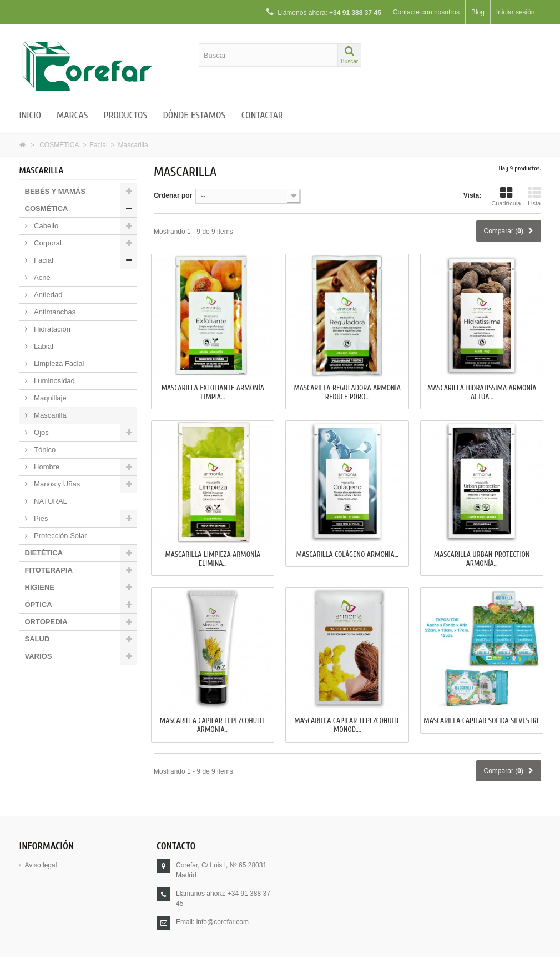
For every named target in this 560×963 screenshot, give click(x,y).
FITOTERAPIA (49, 570)
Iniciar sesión (515, 12)
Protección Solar (60, 536)
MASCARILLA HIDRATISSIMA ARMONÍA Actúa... (482, 393)
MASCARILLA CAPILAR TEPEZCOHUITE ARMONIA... (213, 725)
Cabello (46, 226)
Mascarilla (49, 415)
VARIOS (39, 656)
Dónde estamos (194, 115)
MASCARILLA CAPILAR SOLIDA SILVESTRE (482, 721)
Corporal (47, 243)
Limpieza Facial (58, 363)
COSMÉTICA (59, 145)
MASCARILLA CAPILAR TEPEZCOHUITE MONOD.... (347, 725)
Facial (99, 145)
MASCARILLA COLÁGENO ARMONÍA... (347, 555)
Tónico (44, 450)
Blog (477, 12)
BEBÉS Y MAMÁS (55, 191)
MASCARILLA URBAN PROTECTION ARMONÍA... (482, 559)
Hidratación (51, 329)
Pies (40, 518)
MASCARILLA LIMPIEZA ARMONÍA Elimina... (213, 559)
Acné (41, 277)
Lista (534, 197)
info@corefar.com (223, 922)
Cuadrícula (506, 197)
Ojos (41, 432)
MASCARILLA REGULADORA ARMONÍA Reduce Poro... (347, 393)
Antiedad (47, 295)
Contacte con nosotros (426, 12)
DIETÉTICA (44, 553)
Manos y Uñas (56, 484)
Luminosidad (54, 381)
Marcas (72, 115)
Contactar (262, 115)
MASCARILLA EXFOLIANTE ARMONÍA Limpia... (213, 393)
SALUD (37, 639)
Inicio (31, 115)
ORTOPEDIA (46, 622)
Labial (43, 346)
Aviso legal (41, 865)
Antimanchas (54, 312)
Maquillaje (49, 398)
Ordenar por (173, 195)
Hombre (46, 467)
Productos (125, 115)
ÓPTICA (39, 605)
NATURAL (50, 501)
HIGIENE (40, 587)
